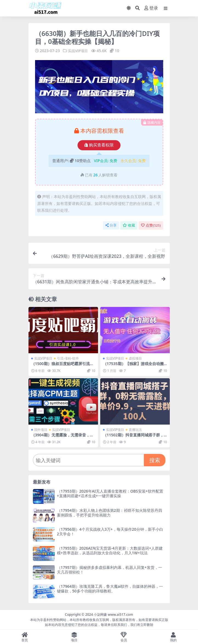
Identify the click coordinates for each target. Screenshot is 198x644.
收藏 (129, 225)
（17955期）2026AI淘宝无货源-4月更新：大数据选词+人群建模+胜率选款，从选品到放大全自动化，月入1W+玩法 (110, 550)
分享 (111, 225)
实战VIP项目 (79, 51)
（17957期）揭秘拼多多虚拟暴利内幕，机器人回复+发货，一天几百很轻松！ (110, 569)
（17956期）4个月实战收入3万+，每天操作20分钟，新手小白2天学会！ (110, 531)
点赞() (151, 225)
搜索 (155, 460)
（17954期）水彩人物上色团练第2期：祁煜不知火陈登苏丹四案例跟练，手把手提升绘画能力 (110, 512)
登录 (151, 8)
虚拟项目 (135, 358)
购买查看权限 (99, 145)
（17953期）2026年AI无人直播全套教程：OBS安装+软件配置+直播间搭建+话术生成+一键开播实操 (110, 493)
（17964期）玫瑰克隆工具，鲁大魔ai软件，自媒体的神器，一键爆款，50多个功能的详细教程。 (110, 588)
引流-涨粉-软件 (68, 358)
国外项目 (41, 430)
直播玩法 (135, 430)
